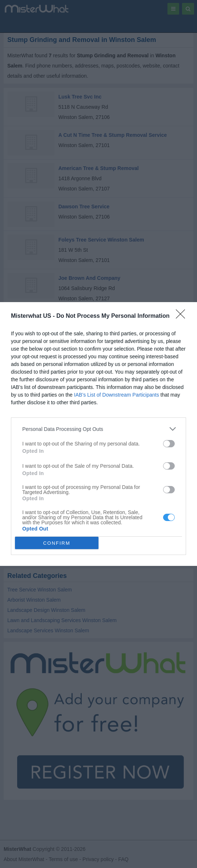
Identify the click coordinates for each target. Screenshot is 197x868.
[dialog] (98, 434)
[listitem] (98, 429)
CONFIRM (57, 543)
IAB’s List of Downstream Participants (117, 395)
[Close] (183, 316)
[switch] (169, 444)
